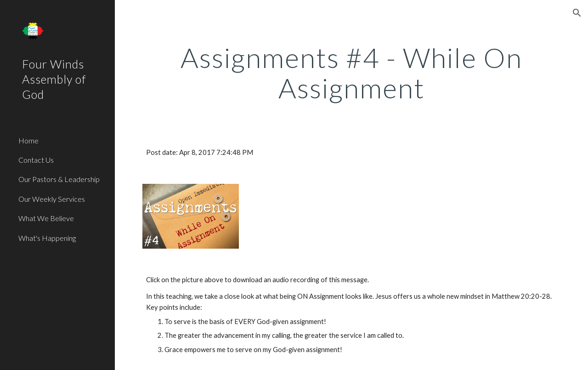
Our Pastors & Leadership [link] (59, 179)
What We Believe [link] (46, 218)
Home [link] (28, 140)
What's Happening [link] (47, 238)
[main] (352, 73)
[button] (577, 13)
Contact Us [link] (36, 160)
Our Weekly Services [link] (52, 199)
